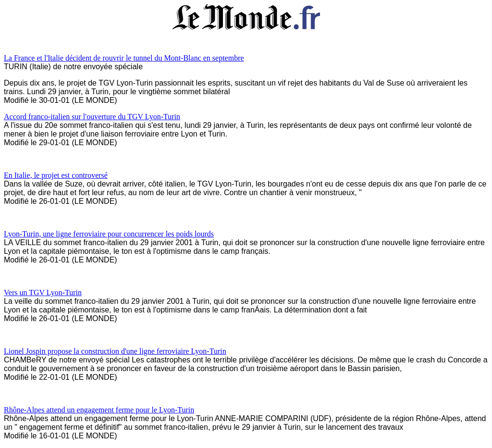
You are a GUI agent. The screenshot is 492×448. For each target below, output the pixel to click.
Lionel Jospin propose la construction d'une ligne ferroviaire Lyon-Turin (115, 351)
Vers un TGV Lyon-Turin (43, 292)
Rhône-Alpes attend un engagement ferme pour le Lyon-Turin (99, 410)
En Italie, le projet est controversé (56, 175)
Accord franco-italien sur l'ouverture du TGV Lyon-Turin (92, 117)
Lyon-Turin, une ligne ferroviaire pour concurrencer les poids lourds (109, 234)
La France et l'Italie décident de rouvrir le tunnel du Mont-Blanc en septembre (124, 58)
